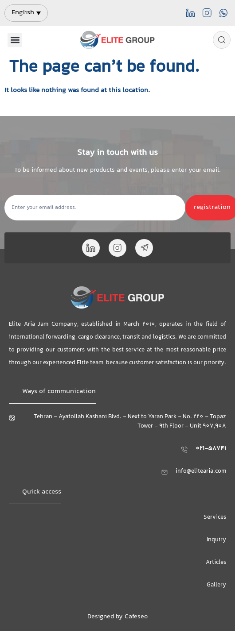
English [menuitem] (23, 13)
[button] (15, 40)
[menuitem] (26, 13)
